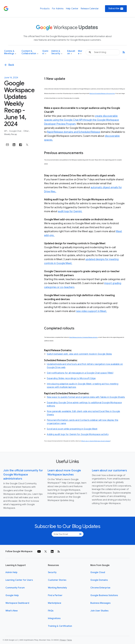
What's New (12, 611)
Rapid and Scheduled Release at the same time (102, 94)
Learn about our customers (109, 470)
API (6, 131)
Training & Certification (60, 626)
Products (45, 9)
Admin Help (11, 572)
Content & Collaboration (30, 52)
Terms (69, 640)
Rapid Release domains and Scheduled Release (74, 132)
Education (71, 52)
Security (52, 572)
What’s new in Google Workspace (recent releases (96, 441)
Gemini (45, 52)
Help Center (72, 9)
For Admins (58, 9)
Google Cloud (98, 572)
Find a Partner (55, 595)
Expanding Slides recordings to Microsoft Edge (71, 378)
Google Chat (15, 131)
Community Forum (15, 588)
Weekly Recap (11, 134)
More (80, 52)
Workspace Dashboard (17, 603)
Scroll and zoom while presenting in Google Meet (72, 429)
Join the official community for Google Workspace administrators (23, 475)
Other (26, 131)
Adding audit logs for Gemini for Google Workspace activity (78, 434)
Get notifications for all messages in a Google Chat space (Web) (80, 373)
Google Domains (99, 580)
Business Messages (100, 603)
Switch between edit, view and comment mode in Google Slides (79, 354)
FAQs (51, 611)
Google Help (12, 595)
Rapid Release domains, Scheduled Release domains (83, 337)
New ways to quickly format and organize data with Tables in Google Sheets (86, 397)
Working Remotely (57, 588)
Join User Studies (99, 611)
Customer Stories (57, 580)
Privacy (63, 640)
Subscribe (116, 9)
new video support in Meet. (91, 311)
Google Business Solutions (104, 595)
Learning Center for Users (19, 580)
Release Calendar (90, 9)
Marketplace (55, 603)
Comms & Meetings (10, 52)
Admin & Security (57, 52)
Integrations (54, 618)
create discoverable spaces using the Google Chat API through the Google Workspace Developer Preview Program (81, 120)
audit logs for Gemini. (70, 211)
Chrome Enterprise (100, 588)
